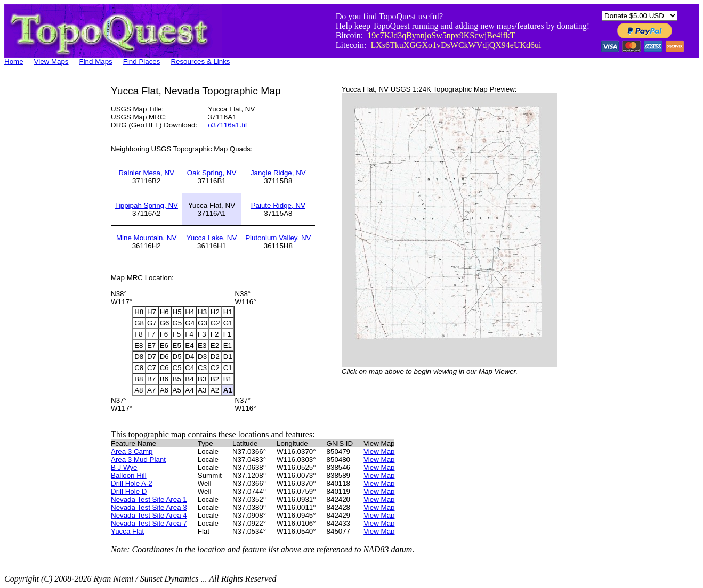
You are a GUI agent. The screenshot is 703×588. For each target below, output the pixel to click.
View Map (379, 451)
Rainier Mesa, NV (146, 173)
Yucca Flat (127, 531)
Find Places (142, 62)
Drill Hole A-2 (132, 483)
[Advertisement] (47, 245)
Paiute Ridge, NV (278, 205)
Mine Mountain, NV (146, 238)
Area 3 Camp (132, 451)
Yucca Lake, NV (212, 238)
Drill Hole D (129, 491)
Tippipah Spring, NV (146, 205)
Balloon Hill (129, 475)
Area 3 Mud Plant (138, 459)
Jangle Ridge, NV (278, 173)
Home (14, 62)
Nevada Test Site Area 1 (149, 499)
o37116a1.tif (227, 125)
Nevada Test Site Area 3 (149, 507)
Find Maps (96, 62)
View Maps (51, 62)
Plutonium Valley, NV (278, 238)
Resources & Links (200, 62)
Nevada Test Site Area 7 (149, 523)
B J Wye (124, 467)
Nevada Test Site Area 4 (149, 515)
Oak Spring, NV (212, 173)
